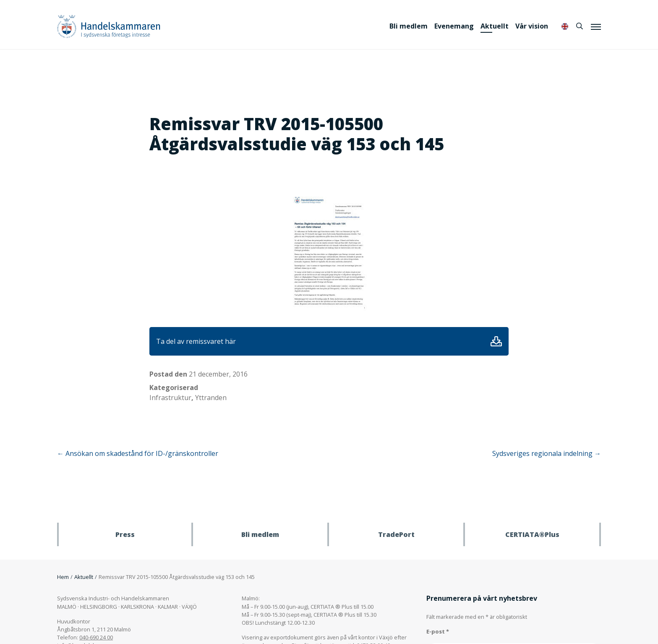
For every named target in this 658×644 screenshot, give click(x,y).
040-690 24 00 (96, 637)
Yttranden (211, 398)
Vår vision (532, 26)
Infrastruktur (170, 398)
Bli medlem (409, 26)
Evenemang (454, 26)
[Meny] (596, 26)
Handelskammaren (109, 26)
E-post (438, 631)
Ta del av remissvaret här (196, 341)
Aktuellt (495, 26)
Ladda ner (496, 341)
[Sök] (580, 26)
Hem (63, 577)
